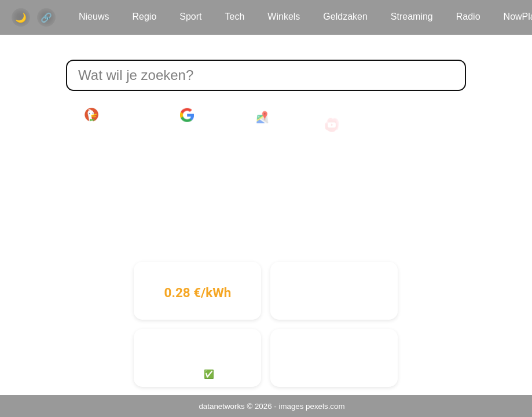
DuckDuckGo (117, 115)
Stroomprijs (198, 275)
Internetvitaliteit (334, 342)
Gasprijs (334, 275)
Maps (274, 120)
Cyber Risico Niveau (198, 342)
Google (202, 116)
